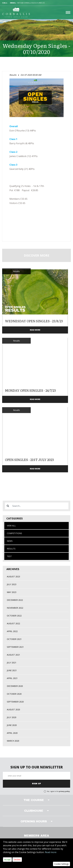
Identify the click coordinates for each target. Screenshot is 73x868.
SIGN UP (36, 784)
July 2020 (12, 717)
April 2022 (12, 631)
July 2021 (12, 663)
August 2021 (13, 655)
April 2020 (12, 733)
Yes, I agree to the (59, 791)
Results (11, 549)
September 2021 (15, 647)
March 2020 (13, 741)
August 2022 (13, 623)
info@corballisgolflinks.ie (27, 3)
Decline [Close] (17, 860)
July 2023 (12, 584)
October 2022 (14, 616)
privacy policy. (65, 791)
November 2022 (15, 608)
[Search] (39, 506)
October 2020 (14, 694)
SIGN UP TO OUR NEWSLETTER (37, 767)
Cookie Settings (61, 864)
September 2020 (15, 702)
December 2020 (15, 686)
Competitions (14, 533)
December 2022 (15, 600)
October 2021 (14, 639)
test (9, 556)
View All (11, 526)
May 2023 (12, 592)
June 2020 (12, 725)
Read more (51, 852)
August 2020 (13, 709)
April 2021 (12, 678)
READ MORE (35, 330)
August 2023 (13, 577)
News (10, 541)
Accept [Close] (7, 860)
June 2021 (12, 670)
